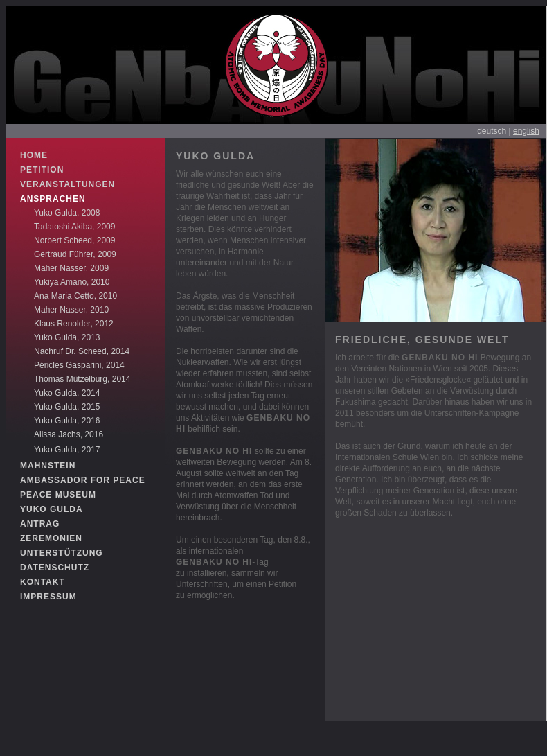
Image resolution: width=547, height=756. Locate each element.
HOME (34, 155)
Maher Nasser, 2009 (71, 268)
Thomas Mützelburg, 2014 (82, 379)
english (526, 131)
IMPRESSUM (48, 597)
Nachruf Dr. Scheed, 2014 (82, 351)
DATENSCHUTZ (55, 568)
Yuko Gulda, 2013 (67, 337)
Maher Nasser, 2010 (71, 310)
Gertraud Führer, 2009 (75, 254)
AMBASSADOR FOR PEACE (83, 480)
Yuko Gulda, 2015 (67, 407)
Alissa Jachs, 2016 (69, 434)
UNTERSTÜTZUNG (62, 553)
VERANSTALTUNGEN (68, 184)
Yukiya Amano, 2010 (72, 282)
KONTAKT (43, 582)
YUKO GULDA (52, 509)
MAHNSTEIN (48, 466)
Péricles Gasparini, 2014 (79, 365)
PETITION (42, 170)
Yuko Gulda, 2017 (67, 450)
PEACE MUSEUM (58, 495)
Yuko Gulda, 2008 (67, 213)
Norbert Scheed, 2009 (74, 240)
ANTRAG (40, 524)
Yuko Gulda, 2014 (67, 393)
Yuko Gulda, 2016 (67, 421)
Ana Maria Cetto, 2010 (75, 296)
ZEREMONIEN (51, 538)
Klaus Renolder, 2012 (74, 324)
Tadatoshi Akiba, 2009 (74, 227)
